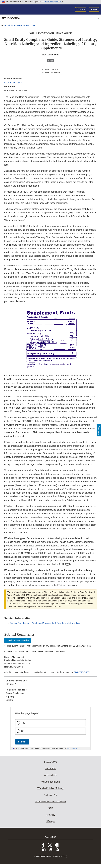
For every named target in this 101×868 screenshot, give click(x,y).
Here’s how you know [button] (54, 2)
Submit (22, 742)
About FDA (50, 769)
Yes (23, 723)
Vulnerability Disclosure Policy (51, 802)
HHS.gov (50, 815)
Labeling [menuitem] (10, 700)
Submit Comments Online (18, 640)
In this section (11, 18)
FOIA (50, 808)
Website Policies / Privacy (51, 788)
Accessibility (50, 775)
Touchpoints (71, 748)
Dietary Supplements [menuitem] (15, 693)
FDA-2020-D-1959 (14, 83)
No (23, 731)
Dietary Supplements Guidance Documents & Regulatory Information (45, 623)
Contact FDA (50, 837)
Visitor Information (51, 782)
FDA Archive (50, 762)
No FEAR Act (50, 795)
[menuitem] (50, 683)
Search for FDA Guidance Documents (21, 25)
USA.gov (50, 821)
